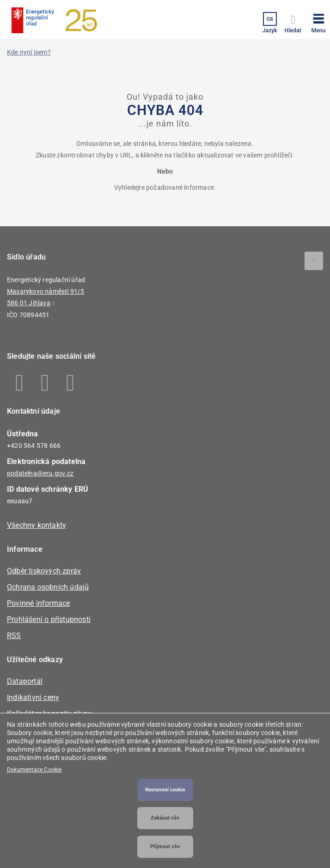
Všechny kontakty (37, 525)
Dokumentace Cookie (34, 770)
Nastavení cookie (165, 790)
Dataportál (25, 681)
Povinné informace (38, 603)
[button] (318, 22)
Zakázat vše (165, 818)
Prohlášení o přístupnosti (49, 619)
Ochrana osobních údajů (48, 587)
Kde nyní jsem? (29, 52)
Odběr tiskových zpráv (44, 571)
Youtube (70, 383)
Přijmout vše (165, 847)
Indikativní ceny (33, 697)
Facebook (20, 383)
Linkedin (45, 383)
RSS (14, 636)
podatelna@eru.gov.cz (40, 473)
